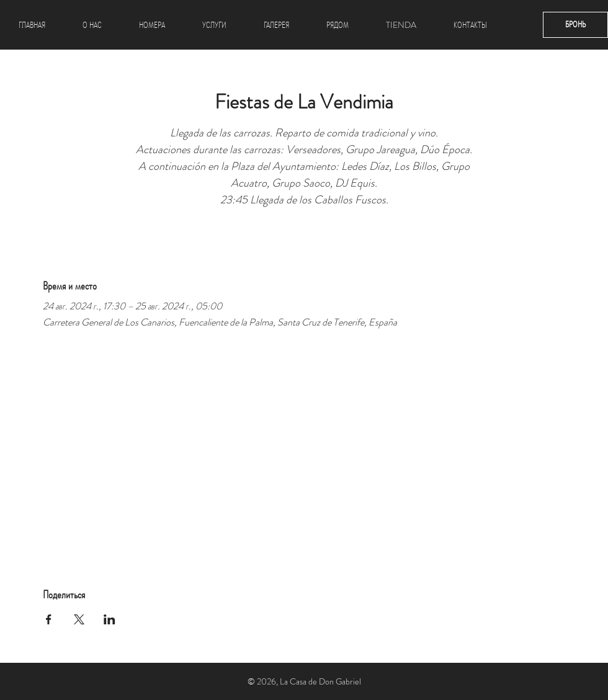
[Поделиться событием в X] (79, 619)
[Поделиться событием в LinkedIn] (110, 619)
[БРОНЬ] (575, 25)
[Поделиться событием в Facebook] (49, 619)
